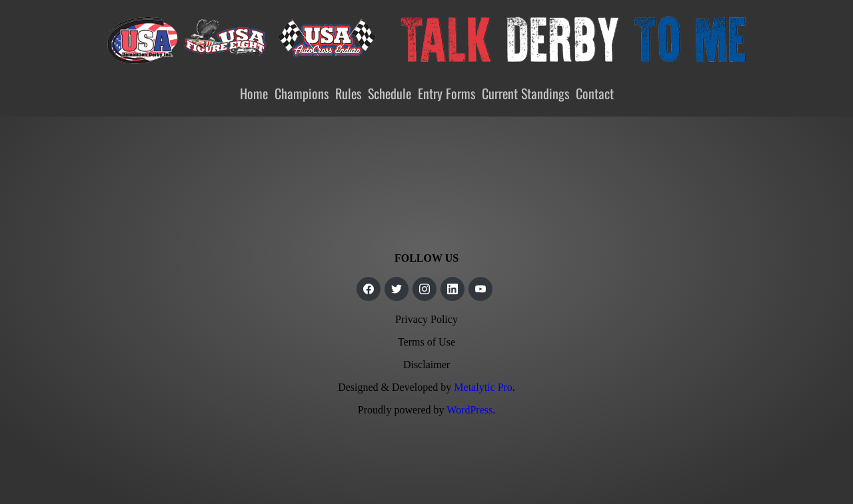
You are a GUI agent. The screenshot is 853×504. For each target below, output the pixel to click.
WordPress (469, 410)
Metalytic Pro (483, 387)
